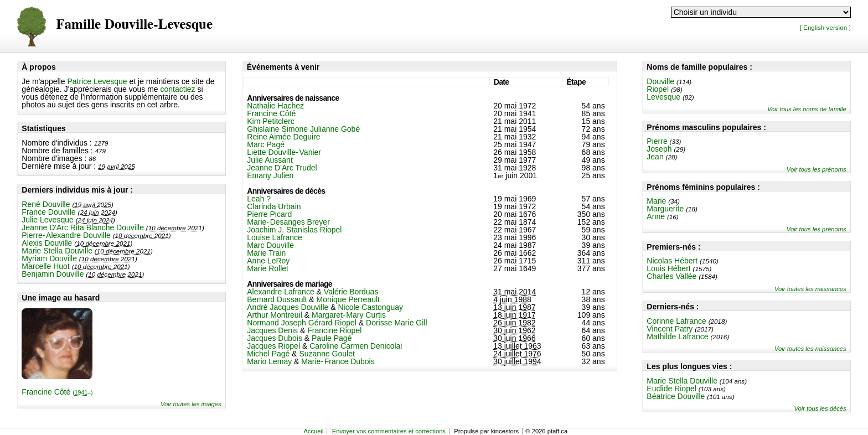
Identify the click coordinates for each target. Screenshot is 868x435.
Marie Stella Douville (57, 251)
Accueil (313, 431)
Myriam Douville (49, 258)
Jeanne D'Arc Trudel (282, 168)
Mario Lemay (269, 361)
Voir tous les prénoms (817, 169)
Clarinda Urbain (274, 206)
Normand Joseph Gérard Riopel (302, 323)
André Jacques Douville (288, 307)
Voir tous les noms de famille (807, 109)
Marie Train (266, 253)
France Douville (48, 212)
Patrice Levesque (97, 81)
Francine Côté (57, 392)
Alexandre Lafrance (280, 292)
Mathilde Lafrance (677, 336)
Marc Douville (270, 245)
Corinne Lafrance (676, 321)
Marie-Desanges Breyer (288, 222)
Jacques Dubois (275, 338)
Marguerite (665, 209)
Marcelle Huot (45, 266)
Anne (656, 216)
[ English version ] (825, 27)
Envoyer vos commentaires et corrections (389, 431)
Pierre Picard (269, 214)
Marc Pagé (266, 144)
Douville (660, 81)
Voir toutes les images (191, 404)
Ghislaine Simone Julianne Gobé (303, 129)
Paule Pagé (332, 338)
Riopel (658, 89)
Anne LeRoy (268, 261)
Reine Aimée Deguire (283, 137)
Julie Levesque (47, 220)
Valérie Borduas (351, 292)
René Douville (46, 204)
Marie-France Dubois (338, 361)
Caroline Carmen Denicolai (356, 346)
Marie (656, 201)
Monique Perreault (348, 299)
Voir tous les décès (820, 408)
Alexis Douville (47, 243)
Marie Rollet (268, 268)
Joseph (659, 149)
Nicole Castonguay (371, 307)
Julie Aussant (270, 160)
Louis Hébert (668, 268)
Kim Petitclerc (271, 121)
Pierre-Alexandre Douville (66, 235)
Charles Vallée (671, 276)
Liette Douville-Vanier (284, 152)
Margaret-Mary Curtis (349, 315)
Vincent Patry (670, 329)
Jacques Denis (272, 330)
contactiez (178, 89)
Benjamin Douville (53, 274)
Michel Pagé (268, 354)
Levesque (663, 97)
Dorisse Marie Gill (396, 323)
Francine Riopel (334, 330)
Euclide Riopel (671, 389)
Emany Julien (270, 175)
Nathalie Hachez (275, 106)
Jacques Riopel (273, 346)
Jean (655, 157)
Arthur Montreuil (275, 315)
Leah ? (259, 199)
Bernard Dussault (277, 299)
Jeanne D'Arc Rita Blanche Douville (83, 227)
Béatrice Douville (676, 396)
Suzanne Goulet (327, 354)
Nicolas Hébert (672, 261)
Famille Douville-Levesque (134, 25)
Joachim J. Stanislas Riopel (294, 230)
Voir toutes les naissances (810, 289)
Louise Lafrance (275, 237)
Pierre (657, 141)
